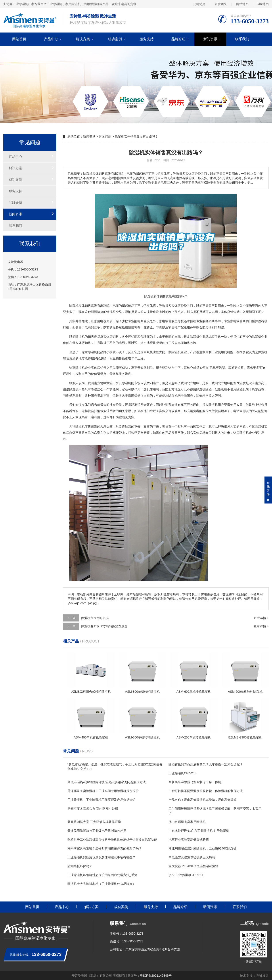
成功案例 (115, 39)
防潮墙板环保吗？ (80, 866)
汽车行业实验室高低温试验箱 (189, 840)
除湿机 (74, 306)
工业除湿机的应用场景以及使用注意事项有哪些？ (102, 857)
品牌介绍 (178, 39)
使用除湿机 (238, 389)
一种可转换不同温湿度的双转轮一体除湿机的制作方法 (206, 791)
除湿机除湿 (204, 389)
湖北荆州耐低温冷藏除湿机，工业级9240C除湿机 (202, 848)
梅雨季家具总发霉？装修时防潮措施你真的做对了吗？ (105, 848)
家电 (162, 321)
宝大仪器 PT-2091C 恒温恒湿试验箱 (193, 866)
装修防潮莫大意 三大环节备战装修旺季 (94, 822)
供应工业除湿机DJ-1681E (186, 875)
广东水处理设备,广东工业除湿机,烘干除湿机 (199, 831)
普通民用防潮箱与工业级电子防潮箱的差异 (97, 831)
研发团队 (221, 4)
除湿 (79, 337)
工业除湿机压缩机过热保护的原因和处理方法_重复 (102, 875)
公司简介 (199, 4)
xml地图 (263, 4)
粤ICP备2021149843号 (156, 976)
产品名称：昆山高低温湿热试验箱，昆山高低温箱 (203, 800)
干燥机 (145, 389)
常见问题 (105, 136)
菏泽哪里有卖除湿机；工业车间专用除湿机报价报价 (103, 791)
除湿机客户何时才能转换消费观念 (104, 626)
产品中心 (51, 39)
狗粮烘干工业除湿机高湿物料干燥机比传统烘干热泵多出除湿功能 (112, 840)
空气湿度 (239, 383)
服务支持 (147, 39)
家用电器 (100, 321)
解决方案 (83, 39)
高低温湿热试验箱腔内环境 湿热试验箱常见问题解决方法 (107, 782)
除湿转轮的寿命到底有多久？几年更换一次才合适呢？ (206, 764)
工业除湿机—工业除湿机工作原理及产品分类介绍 (102, 800)
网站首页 (19, 39)
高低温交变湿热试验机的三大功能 (192, 857)
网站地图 (242, 4)
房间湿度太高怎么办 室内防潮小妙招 (93, 809)
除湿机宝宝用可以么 (95, 618)
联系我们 (242, 39)
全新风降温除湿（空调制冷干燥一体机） (196, 782)
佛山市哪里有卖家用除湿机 (187, 822)
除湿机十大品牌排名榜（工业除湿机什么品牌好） (102, 884)
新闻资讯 (210, 39)
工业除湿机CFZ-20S (183, 773)
